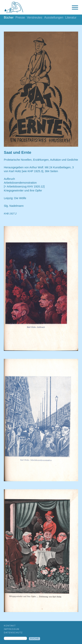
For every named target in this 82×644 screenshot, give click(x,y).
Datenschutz (13, 633)
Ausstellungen (54, 18)
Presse (20, 18)
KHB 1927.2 (10, 214)
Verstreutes (34, 18)
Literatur (71, 18)
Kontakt (10, 626)
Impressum (12, 629)
